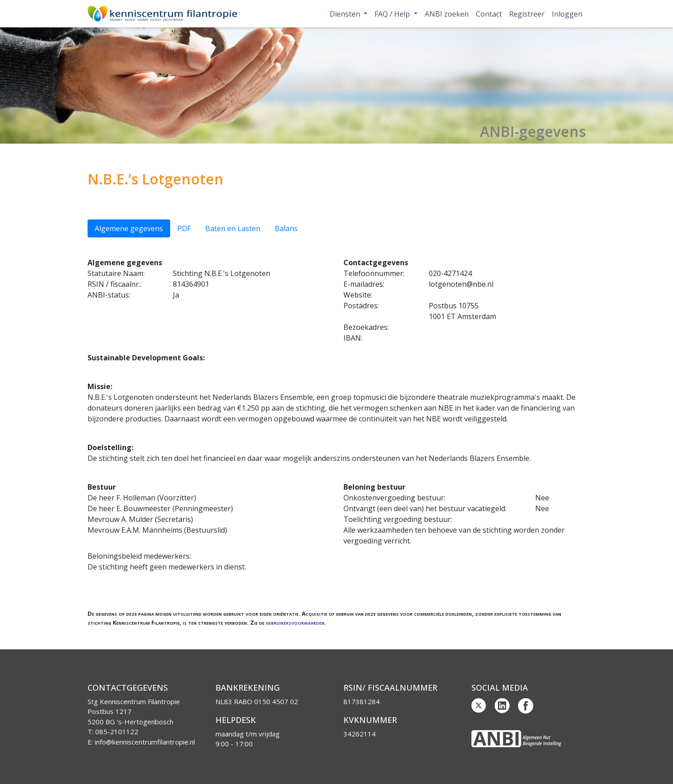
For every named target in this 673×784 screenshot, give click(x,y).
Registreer (527, 14)
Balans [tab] (286, 228)
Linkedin (502, 706)
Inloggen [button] (567, 14)
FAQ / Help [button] (393, 14)
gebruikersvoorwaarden (295, 622)
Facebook (526, 706)
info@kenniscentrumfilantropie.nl (145, 742)
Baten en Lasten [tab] (233, 228)
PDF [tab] (184, 228)
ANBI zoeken (447, 14)
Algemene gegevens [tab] (129, 228)
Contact (489, 14)
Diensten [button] (346, 14)
